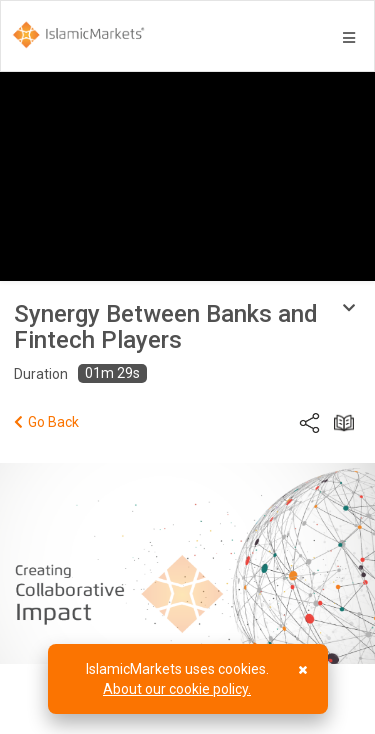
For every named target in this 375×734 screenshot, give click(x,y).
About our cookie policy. (177, 689)
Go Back (46, 422)
